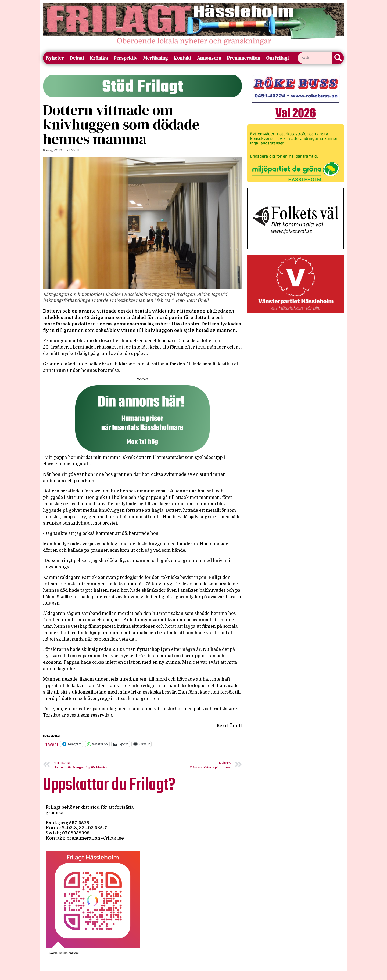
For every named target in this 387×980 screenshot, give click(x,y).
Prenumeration (244, 58)
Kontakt (182, 58)
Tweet (52, 744)
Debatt (77, 58)
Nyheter (55, 58)
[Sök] (338, 58)
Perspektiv (126, 58)
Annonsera (209, 58)
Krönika (99, 58)
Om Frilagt (277, 58)
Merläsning (155, 58)
